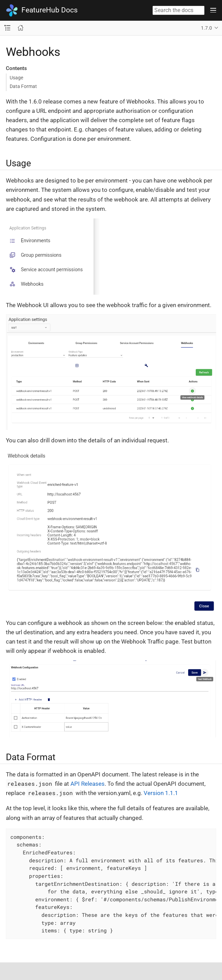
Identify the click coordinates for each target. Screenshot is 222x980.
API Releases (88, 784)
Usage (16, 78)
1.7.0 (206, 28)
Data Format (23, 86)
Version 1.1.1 (161, 793)
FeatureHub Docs (42, 10)
